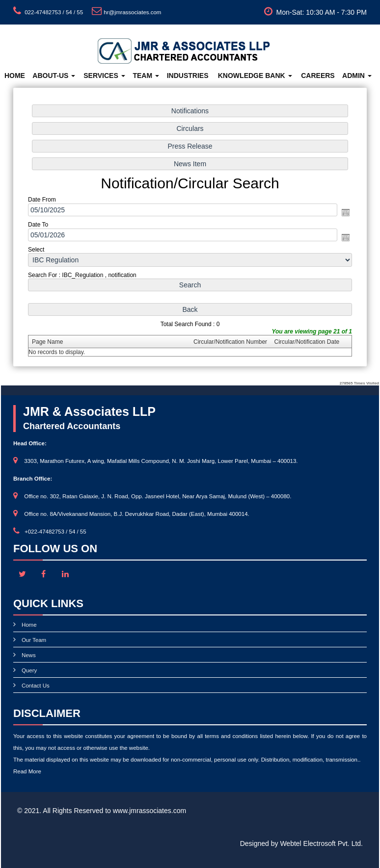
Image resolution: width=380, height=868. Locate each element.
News (29, 655)
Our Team (34, 640)
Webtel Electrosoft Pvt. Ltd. (321, 843)
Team (146, 76)
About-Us (54, 76)
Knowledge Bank (255, 76)
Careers (318, 76)
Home (15, 76)
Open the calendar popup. (344, 212)
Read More (27, 771)
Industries (188, 76)
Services (104, 76)
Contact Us (36, 686)
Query (29, 670)
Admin (357, 76)
